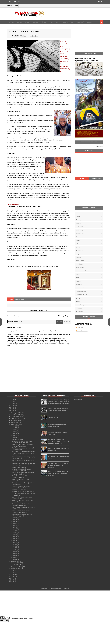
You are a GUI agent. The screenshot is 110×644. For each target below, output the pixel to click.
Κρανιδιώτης (80, 264)
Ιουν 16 (15, 531)
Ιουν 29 (15, 428)
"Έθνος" (13, 260)
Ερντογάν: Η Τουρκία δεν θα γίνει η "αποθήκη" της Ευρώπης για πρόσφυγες (58, 465)
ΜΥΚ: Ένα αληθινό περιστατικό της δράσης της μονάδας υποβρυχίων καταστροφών (58, 473)
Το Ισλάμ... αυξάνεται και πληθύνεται (23, 492)
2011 (11, 576)
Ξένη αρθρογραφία (81, 291)
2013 (11, 572)
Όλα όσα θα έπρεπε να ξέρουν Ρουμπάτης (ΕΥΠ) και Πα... (21, 512)
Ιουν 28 (15, 430)
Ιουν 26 (15, 434)
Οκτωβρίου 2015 (16, 417)
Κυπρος (58, 22)
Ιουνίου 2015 (15, 424)
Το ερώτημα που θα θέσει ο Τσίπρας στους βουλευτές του (23, 505)
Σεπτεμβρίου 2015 (17, 418)
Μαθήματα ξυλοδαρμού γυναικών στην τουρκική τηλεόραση (24, 445)
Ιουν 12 (15, 538)
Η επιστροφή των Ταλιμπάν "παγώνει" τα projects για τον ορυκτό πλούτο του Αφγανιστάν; (58, 441)
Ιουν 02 (15, 557)
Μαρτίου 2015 (15, 565)
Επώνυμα (79, 237)
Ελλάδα (19, 22)
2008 (11, 582)
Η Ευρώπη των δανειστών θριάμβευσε (24, 452)
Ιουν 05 (15, 552)
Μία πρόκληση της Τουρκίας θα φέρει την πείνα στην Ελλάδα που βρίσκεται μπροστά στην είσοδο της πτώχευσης (59, 402)
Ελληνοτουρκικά (68, 22)
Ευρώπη (27, 22)
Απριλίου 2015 (15, 563)
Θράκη (78, 247)
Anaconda (79, 213)
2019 (11, 403)
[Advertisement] (74, 14)
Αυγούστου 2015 (16, 420)
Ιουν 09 (15, 544)
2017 (11, 407)
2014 (11, 571)
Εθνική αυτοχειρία (53, 418)
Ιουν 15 (15, 533)
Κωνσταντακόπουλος (82, 271)
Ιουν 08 (15, 546)
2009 (11, 580)
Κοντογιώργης (80, 261)
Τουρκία (78, 302)
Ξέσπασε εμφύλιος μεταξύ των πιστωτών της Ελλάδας (21, 487)
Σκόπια (78, 298)
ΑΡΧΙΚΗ (9, 2)
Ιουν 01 (15, 559)
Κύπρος (78, 278)
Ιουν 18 (15, 527)
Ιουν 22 (15, 520)
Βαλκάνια (79, 223)
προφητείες (79, 308)
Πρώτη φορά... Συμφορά (19, 467)
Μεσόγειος (79, 285)
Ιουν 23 (15, 518)
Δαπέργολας (79, 230)
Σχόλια (79, 330)
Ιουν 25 (15, 435)
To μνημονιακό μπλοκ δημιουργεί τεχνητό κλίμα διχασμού (22, 470)
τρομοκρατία (80, 312)
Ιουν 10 (15, 542)
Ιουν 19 (15, 525)
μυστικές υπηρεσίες (82, 305)
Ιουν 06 (15, 550)
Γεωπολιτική (81, 22)
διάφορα (17, 299)
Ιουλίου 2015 (15, 422)
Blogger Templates (64, 588)
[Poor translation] (6, 621)
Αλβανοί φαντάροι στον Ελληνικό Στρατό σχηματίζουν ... (22, 515)
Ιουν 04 (15, 554)
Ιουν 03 (15, 556)
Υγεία (51, 22)
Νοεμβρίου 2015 (16, 415)
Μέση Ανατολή (80, 281)
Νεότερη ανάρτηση (13, 316)
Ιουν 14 (15, 535)
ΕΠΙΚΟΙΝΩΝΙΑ (17, 2)
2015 (11, 411)
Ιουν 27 (15, 432)
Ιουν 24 (15, 437)
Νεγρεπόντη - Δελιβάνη (82, 288)
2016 (11, 409)
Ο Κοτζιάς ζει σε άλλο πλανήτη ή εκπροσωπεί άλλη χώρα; (22, 442)
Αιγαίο (78, 216)
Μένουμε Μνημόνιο (18, 439)
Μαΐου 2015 (15, 561)
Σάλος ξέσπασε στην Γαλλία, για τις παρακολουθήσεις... (23, 477)
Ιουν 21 (15, 521)
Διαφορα (90, 22)
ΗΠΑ (77, 244)
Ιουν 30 (15, 426)
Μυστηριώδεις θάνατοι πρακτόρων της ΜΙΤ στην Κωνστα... (24, 508)
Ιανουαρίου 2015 (16, 569)
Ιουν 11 (15, 540)
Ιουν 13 (15, 537)
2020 (11, 402)
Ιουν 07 (15, 548)
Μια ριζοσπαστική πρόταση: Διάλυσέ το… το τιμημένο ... (23, 473)
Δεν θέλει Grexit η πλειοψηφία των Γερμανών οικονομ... (22, 498)
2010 (11, 578)
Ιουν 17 (15, 529)
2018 (11, 405)
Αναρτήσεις (80, 327)
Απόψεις (43, 22)
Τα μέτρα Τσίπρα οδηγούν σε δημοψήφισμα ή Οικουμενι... (21, 480)
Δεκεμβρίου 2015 (16, 413)
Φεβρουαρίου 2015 (17, 567)
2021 (11, 400)
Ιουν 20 (15, 523)
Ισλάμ (22, 299)
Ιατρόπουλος (80, 250)
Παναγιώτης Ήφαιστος (82, 295)
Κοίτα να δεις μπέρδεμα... (20, 490)
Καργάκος (79, 257)
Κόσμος (35, 22)
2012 (11, 574)
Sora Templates (52, 588)
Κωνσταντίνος (80, 268)
